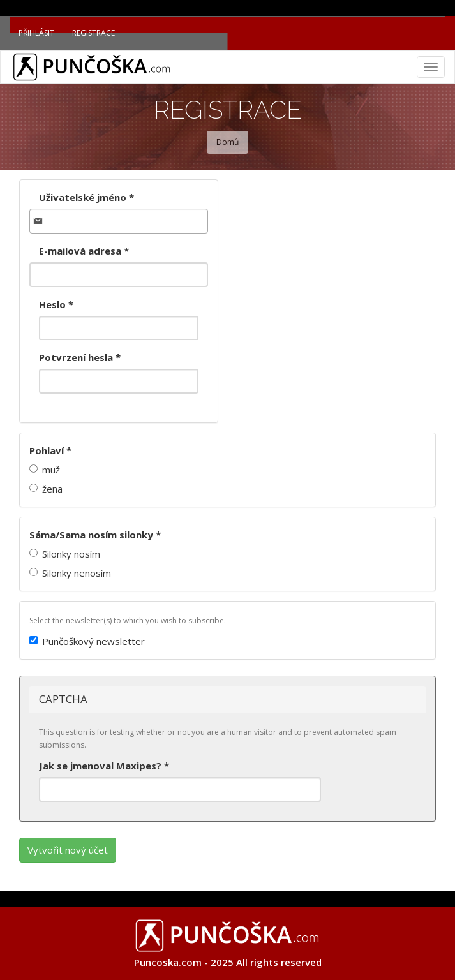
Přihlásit (36, 33)
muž (45, 470)
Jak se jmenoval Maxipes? (104, 766)
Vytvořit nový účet (68, 850)
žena (46, 489)
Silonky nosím (65, 554)
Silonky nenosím (70, 573)
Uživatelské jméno (86, 197)
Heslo (56, 304)
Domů (227, 142)
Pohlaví (50, 450)
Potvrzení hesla (80, 357)
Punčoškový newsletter (87, 641)
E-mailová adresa (84, 251)
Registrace (93, 33)
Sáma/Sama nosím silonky (95, 535)
